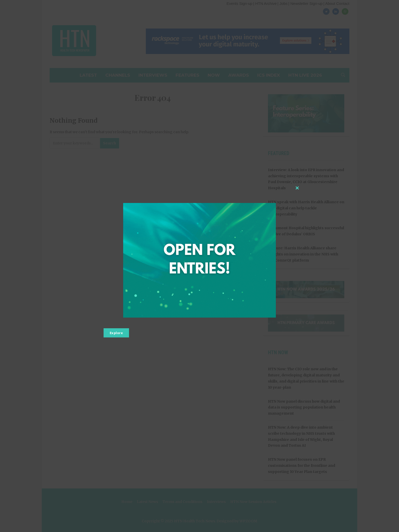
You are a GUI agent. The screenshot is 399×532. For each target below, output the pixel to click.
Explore (116, 333)
